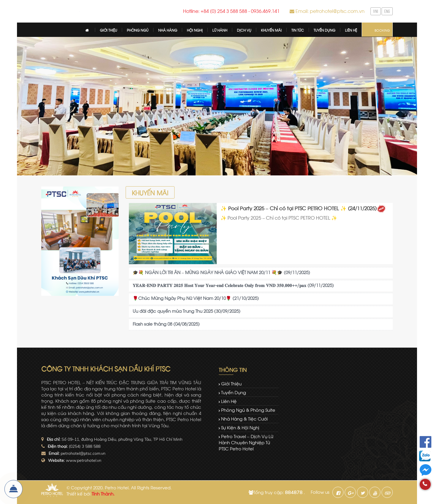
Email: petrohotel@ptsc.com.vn (330, 11)
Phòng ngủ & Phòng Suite (248, 410)
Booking (382, 30)
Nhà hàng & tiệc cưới (244, 418)
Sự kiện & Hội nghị (240, 427)
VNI (376, 11)
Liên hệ (229, 401)
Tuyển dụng (234, 392)
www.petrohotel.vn (84, 460)
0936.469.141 (265, 11)
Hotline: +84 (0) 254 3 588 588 (215, 11)
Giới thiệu (231, 383)
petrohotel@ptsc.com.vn (83, 453)
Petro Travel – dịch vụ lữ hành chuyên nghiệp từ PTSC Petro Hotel (246, 442)
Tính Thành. (103, 493)
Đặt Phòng (13, 489)
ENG (387, 11)
